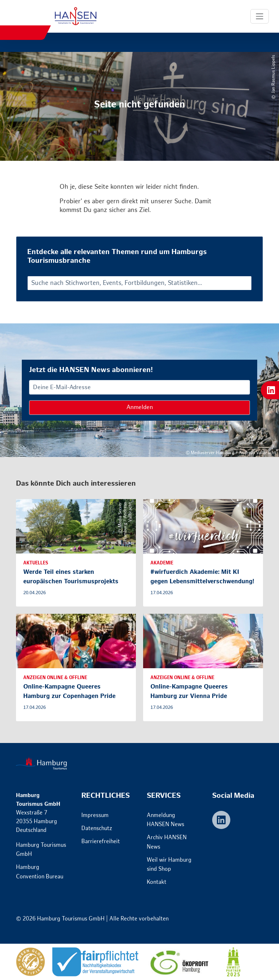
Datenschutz (97, 828)
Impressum (95, 815)
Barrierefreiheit (101, 842)
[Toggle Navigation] (260, 16)
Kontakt (157, 882)
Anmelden (140, 407)
